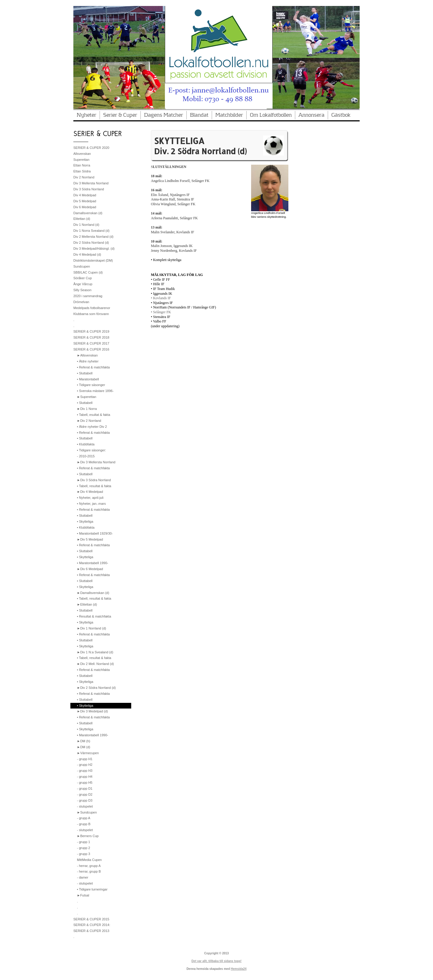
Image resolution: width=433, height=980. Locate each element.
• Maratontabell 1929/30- (95, 533)
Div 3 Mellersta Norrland (91, 183)
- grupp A (84, 818)
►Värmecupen (88, 753)
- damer (83, 877)
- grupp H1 (85, 759)
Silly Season (82, 290)
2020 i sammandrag (88, 296)
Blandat (199, 115)
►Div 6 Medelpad (90, 569)
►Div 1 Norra (87, 409)
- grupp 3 (83, 854)
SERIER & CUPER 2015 (91, 919)
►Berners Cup (88, 836)
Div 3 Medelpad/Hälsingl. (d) (94, 249)
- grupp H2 (85, 765)
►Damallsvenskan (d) (93, 593)
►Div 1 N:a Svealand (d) (95, 652)
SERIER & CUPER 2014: (92, 925)
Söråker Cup (83, 278)
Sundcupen (82, 266)
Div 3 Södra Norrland (89, 189)
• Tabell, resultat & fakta (94, 486)
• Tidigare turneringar (92, 889)
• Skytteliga (85, 521)
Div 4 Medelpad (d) (87, 254)
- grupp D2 (85, 794)
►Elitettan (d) (87, 604)
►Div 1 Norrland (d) (92, 628)
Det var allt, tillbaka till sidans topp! (216, 961)
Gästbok (341, 115)
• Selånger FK (161, 312)
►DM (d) (84, 747)
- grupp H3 (85, 771)
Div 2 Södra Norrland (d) (91, 243)
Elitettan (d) (82, 219)
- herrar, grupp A (89, 866)
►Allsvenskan (87, 355)
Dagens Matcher (164, 115)
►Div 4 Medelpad (90, 492)
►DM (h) (84, 741)
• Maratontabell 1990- (93, 563)
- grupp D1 (85, 788)
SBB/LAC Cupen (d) (88, 272)
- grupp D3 (85, 800)
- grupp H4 (85, 777)
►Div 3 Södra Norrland (94, 480)
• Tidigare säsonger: (91, 450)
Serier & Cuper (120, 115)
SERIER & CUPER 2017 (91, 343)
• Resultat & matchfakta (94, 616)
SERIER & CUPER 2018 (91, 337)
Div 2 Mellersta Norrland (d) (93, 237)
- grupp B (84, 824)
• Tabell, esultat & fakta (93, 415)
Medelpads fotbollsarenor (92, 308)
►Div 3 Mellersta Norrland (96, 462)
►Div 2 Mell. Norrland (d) (95, 664)
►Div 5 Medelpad (90, 539)
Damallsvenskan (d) (88, 213)
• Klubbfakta (86, 444)
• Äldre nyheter (88, 361)
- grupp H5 (85, 783)
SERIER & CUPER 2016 (91, 349)
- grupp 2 (83, 848)
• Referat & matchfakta (93, 367)
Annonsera (311, 115)
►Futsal (83, 895)
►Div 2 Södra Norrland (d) (96, 688)
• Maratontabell (88, 379)
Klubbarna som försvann (91, 314)
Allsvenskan (82, 154)
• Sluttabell (85, 373)
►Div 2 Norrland (89, 421)
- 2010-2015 (86, 456)
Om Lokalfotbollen (271, 115)
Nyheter (86, 115)
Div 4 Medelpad (85, 195)
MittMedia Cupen (89, 860)
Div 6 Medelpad (85, 207)
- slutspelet (85, 806)
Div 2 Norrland (84, 177)
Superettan (81, 160)
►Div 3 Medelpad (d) (92, 711)
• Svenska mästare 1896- (95, 391)
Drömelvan (81, 302)
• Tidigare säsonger (91, 385)
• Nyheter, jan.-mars (91, 504)
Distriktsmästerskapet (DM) (93, 260)
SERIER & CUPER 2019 (91, 331)
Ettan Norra (82, 165)
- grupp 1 (83, 842)
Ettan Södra (82, 171)
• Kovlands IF (161, 298)
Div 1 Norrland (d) (86, 225)
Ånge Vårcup (83, 284)
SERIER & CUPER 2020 (91, 148)
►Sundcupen (87, 812)
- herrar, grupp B (89, 871)
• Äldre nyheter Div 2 (92, 427)
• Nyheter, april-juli (90, 498)
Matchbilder (229, 115)
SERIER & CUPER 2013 (91, 931)
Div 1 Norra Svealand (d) (91, 231)
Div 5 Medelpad (85, 201)
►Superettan (87, 397)
